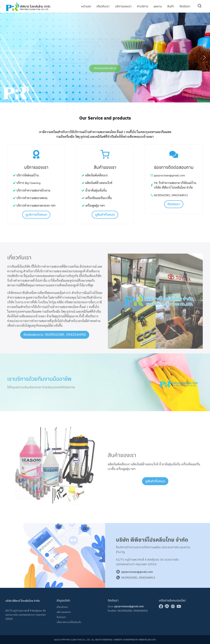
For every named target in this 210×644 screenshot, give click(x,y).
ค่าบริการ (143, 6)
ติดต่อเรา (185, 6)
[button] (6, 58)
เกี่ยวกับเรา (103, 6)
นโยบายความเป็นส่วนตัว (69, 622)
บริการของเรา (123, 6)
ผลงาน (158, 6)
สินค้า (171, 6)
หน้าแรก (86, 6)
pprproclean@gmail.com (129, 606)
